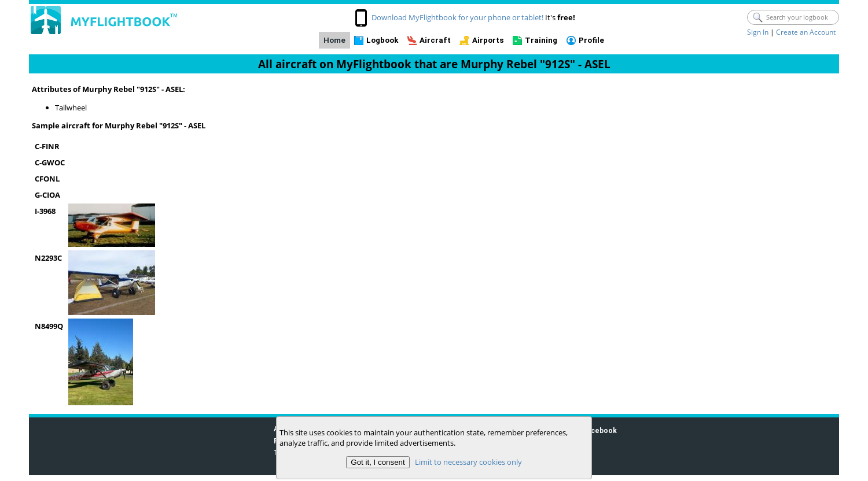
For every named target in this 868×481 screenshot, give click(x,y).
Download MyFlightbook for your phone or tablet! (457, 17)
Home (334, 40)
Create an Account (806, 32)
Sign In (758, 32)
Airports (488, 40)
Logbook (382, 40)
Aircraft (435, 40)
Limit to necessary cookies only (468, 462)
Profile (591, 40)
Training (541, 40)
